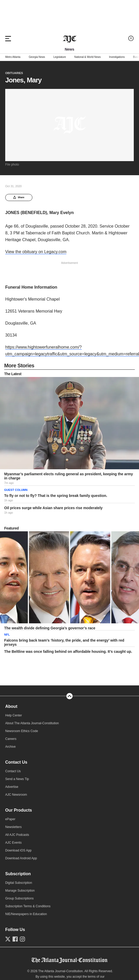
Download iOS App (18, 850)
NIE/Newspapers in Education (26, 914)
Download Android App (21, 858)
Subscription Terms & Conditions (28, 906)
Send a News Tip (17, 779)
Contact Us (16, 762)
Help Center (14, 715)
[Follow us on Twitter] (8, 939)
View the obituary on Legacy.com (36, 252)
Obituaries (14, 73)
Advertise (12, 787)
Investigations (117, 57)
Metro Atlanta (13, 57)
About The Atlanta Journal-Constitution (32, 723)
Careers (11, 739)
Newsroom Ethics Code (22, 731)
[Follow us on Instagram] (22, 939)
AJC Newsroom (16, 795)
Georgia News (37, 57)
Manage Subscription (20, 891)
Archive (10, 747)
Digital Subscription (19, 883)
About (11, 706)
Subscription (18, 874)
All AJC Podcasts (17, 835)
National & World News (87, 57)
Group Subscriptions (19, 898)
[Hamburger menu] (8, 39)
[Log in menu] (131, 38)
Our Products (19, 810)
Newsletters (13, 827)
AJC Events (13, 843)
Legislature (60, 57)
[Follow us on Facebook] (15, 939)
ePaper (10, 819)
